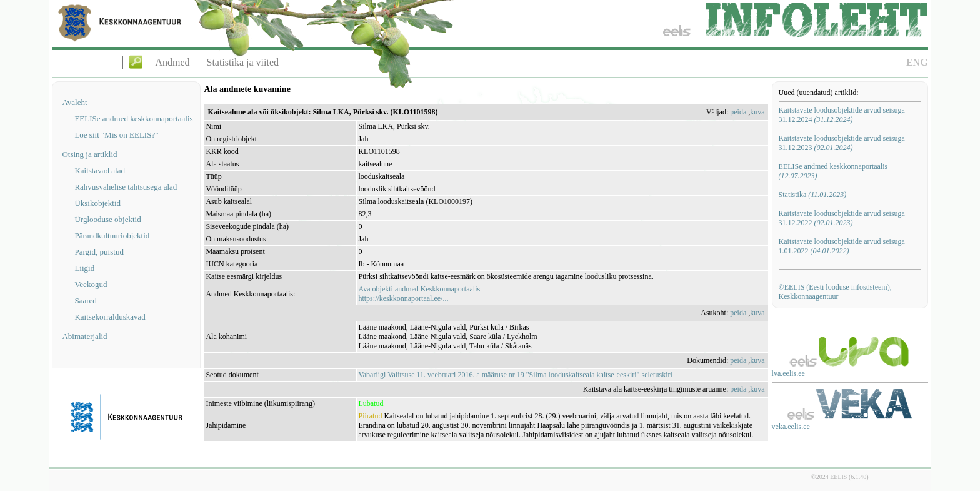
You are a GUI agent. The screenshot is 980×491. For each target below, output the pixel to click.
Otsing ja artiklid (89, 154)
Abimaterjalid (84, 336)
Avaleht (74, 102)
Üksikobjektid (97, 203)
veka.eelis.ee (791, 427)
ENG (917, 62)
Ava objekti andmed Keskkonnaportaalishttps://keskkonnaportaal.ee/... (419, 294)
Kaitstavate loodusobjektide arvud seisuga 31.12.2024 (842, 115)
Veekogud (91, 284)
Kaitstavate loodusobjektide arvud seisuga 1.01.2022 (842, 246)
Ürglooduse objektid (107, 219)
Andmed (172, 62)
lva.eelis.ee (788, 373)
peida (738, 112)
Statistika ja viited (243, 62)
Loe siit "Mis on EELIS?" (116, 135)
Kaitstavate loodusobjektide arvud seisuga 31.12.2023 (842, 143)
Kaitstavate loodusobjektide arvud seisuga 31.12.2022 (842, 218)
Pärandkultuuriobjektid (112, 235)
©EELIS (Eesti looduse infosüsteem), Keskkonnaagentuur (835, 292)
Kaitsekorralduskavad (110, 317)
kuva (757, 112)
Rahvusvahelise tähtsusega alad (126, 187)
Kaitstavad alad (100, 170)
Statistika (813, 195)
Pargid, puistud (99, 252)
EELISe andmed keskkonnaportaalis (133, 119)
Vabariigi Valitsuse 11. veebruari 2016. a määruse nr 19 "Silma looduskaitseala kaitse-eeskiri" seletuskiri (515, 375)
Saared (85, 301)
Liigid (84, 268)
